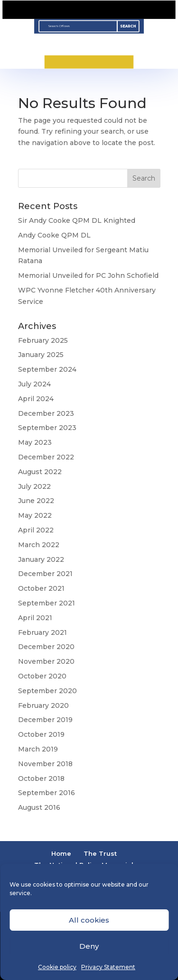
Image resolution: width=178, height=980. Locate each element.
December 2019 (45, 720)
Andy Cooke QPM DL (54, 235)
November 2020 (46, 661)
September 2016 (47, 793)
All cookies (89, 920)
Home (61, 853)
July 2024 (34, 384)
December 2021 (45, 574)
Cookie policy (57, 967)
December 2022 (46, 457)
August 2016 (39, 807)
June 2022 (36, 501)
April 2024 (36, 399)
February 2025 (43, 340)
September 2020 (47, 691)
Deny (89, 946)
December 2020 (46, 647)
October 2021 (41, 588)
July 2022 (34, 486)
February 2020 (43, 705)
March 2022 (39, 545)
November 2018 (45, 764)
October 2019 (41, 734)
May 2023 (35, 442)
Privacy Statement (108, 967)
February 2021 (42, 632)
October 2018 (41, 779)
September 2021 (47, 603)
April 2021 (35, 618)
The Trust (100, 853)
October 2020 (42, 676)
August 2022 (40, 472)
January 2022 (41, 559)
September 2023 (47, 428)
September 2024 (47, 369)
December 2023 (46, 413)
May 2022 (35, 515)
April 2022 (36, 530)
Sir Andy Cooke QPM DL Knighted (77, 220)
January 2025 (41, 355)
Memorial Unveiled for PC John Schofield (88, 275)
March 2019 (38, 749)
